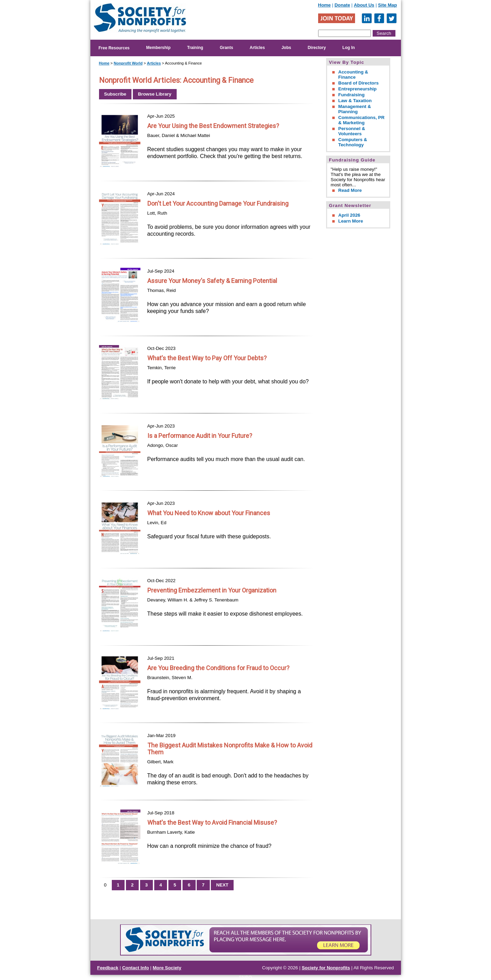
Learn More (351, 221)
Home (325, 5)
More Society (167, 968)
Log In (348, 48)
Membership (159, 48)
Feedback (108, 968)
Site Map (388, 5)
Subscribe (115, 94)
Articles (257, 48)
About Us (364, 5)
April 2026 (349, 215)
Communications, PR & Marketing (361, 120)
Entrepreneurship (357, 89)
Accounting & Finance (353, 75)
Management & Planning (355, 109)
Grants (227, 48)
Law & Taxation (355, 101)
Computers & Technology (353, 142)
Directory (317, 48)
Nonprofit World (128, 63)
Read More (350, 190)
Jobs (286, 48)
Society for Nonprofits (326, 968)
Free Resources (114, 48)
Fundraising (351, 95)
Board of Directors (358, 83)
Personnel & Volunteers (352, 131)
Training (195, 48)
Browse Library (155, 94)
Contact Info (136, 968)
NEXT (222, 885)
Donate (342, 5)
